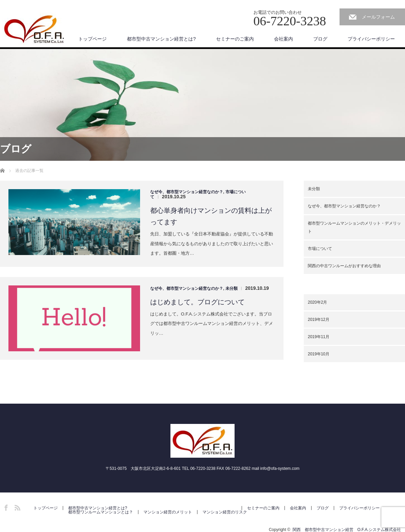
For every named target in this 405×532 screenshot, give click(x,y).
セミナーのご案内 (235, 39)
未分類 (232, 288)
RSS (17, 507)
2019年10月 (319, 354)
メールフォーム (378, 17)
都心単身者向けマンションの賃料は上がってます (211, 216)
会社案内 (283, 39)
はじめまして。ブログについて (197, 302)
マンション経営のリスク (225, 512)
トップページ (92, 39)
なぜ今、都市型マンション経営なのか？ (187, 192)
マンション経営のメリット (168, 512)
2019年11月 (319, 337)
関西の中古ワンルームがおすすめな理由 (344, 266)
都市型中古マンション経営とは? (161, 39)
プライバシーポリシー (371, 39)
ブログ (320, 39)
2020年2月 (317, 302)
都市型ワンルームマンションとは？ (101, 512)
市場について (320, 249)
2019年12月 (319, 320)
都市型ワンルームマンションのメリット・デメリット (354, 227)
